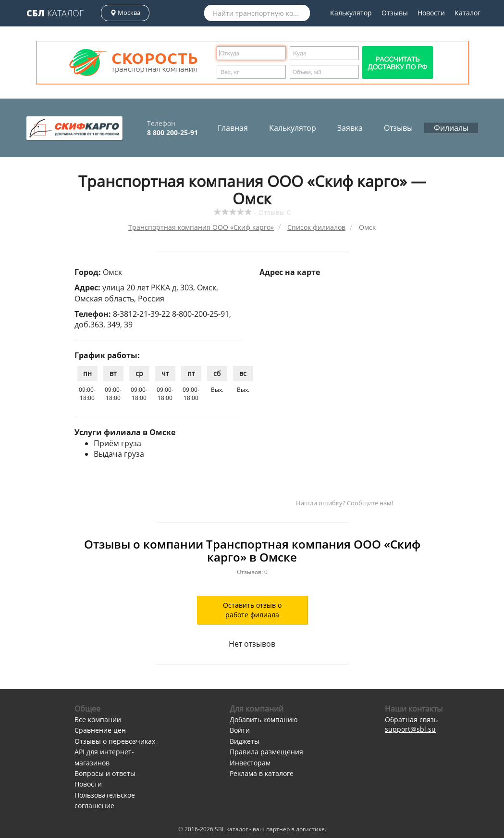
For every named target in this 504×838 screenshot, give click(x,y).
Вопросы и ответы (105, 773)
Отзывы (395, 13)
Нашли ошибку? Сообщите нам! (344, 503)
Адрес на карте (290, 272)
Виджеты (245, 741)
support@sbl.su (410, 729)
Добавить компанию (264, 719)
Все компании (98, 719)
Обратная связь (411, 719)
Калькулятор (351, 13)
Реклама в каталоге (262, 773)
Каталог (55, 13)
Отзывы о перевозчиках (115, 741)
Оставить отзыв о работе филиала (252, 610)
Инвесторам (250, 763)
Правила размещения (266, 752)
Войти (240, 730)
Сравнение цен (100, 730)
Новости (431, 13)
